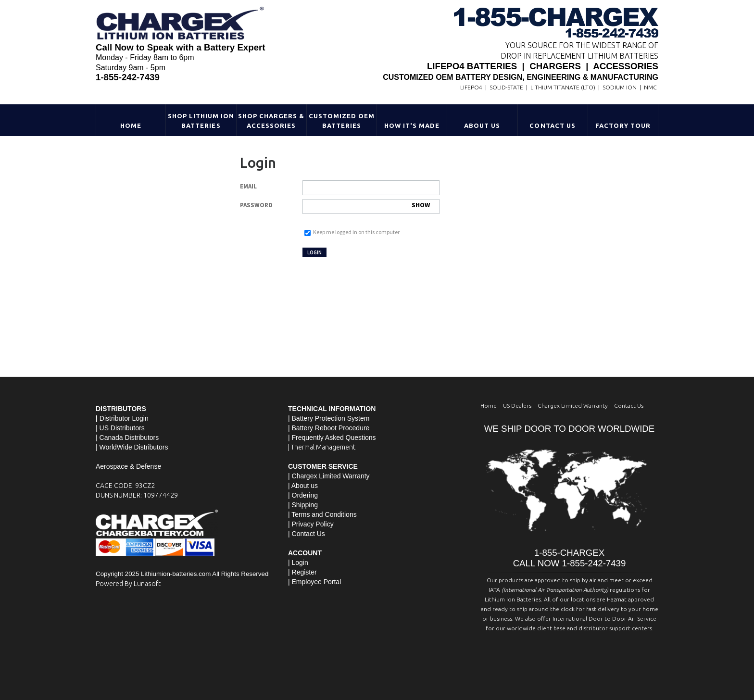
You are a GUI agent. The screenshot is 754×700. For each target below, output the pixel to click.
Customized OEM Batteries (342, 121)
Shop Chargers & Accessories (271, 121)
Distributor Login (124, 418)
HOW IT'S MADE (412, 125)
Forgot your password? (330, 222)
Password (256, 205)
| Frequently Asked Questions (332, 437)
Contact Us (552, 125)
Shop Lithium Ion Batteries (201, 121)
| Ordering (303, 495)
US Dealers (517, 406)
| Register (302, 572)
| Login (298, 562)
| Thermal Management (322, 447)
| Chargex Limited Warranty (329, 476)
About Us (482, 125)
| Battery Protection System (329, 418)
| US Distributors (120, 428)
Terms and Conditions (324, 514)
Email (248, 186)
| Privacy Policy (311, 524)
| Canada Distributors (127, 437)
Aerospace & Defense (128, 466)
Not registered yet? (363, 252)
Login (313, 252)
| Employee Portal (314, 582)
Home (131, 125)
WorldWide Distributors (134, 447)
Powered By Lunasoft (128, 584)
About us (305, 486)
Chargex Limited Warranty (573, 406)
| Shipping (303, 505)
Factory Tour (623, 125)
